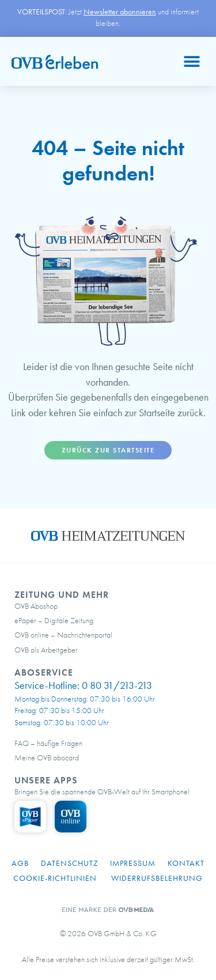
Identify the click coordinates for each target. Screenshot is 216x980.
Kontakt (186, 863)
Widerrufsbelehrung (157, 878)
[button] (192, 61)
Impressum (133, 863)
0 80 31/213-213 (117, 685)
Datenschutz (70, 863)
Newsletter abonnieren (120, 12)
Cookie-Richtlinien (55, 878)
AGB (20, 863)
